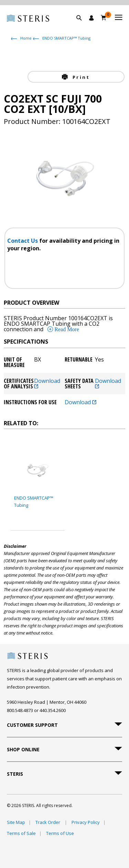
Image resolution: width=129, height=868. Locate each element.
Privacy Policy (86, 822)
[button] (83, 26)
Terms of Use (60, 833)
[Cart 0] (104, 18)
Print (80, 77)
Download (47, 383)
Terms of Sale (21, 833)
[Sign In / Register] (92, 18)
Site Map (16, 822)
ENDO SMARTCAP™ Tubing (66, 38)
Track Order (48, 822)
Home (26, 38)
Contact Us (23, 241)
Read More (66, 329)
